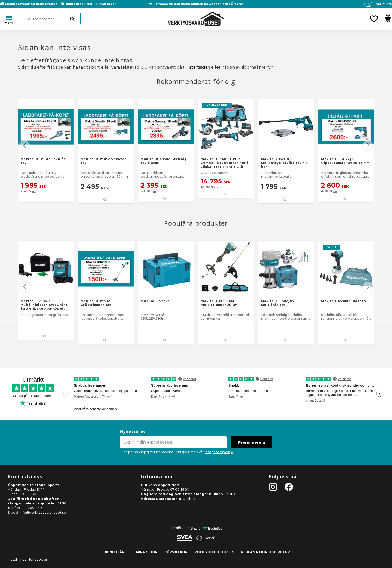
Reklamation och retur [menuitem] (265, 552)
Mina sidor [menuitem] (147, 552)
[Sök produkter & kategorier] (51, 19)
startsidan (200, 67)
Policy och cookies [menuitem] (214, 552)
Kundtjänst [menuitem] (117, 552)
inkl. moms (383, 4)
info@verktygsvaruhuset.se (43, 512)
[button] (374, 19)
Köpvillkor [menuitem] (176, 552)
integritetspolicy (219, 452)
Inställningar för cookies (28, 559)
